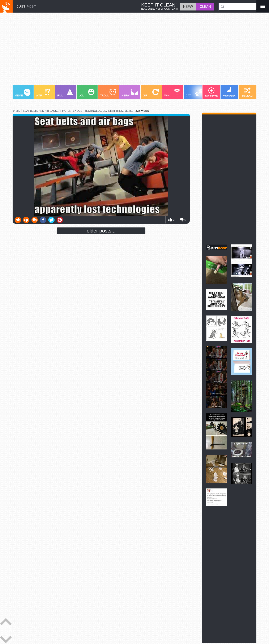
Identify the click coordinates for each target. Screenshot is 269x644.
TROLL (108, 93)
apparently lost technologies (82, 111)
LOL (87, 93)
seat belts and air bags (40, 111)
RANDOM (247, 92)
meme (129, 111)
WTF (43, 93)
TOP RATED (211, 92)
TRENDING (229, 92)
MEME (23, 93)
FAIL (65, 93)
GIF (151, 93)
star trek (115, 111)
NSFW (130, 93)
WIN (172, 93)
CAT (194, 93)
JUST (26, 6)
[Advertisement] (134, 51)
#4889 (16, 111)
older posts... (101, 231)
